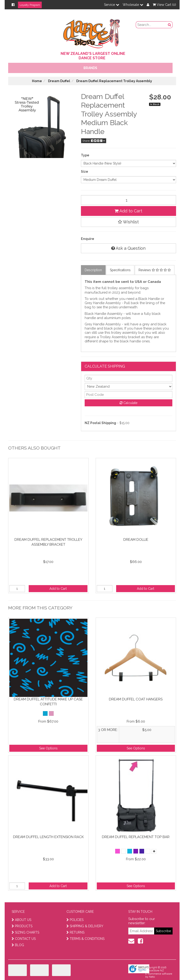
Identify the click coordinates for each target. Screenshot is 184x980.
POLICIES (75, 920)
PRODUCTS (22, 926)
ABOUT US (21, 920)
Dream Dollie (136, 540)
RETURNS (75, 932)
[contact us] (131, 941)
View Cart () (164, 5)
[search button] (170, 25)
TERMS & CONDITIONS (85, 939)
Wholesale (133, 5)
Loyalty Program (30, 5)
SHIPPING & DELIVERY (85, 926)
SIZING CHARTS (25, 932)
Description (93, 270)
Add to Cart (128, 211)
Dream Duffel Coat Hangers (136, 699)
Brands (90, 68)
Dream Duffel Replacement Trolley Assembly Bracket (48, 542)
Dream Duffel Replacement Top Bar (136, 837)
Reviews (155, 270)
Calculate (128, 403)
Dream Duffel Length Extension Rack (48, 837)
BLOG (18, 945)
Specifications (120, 270)
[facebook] (140, 941)
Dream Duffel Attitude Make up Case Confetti (48, 702)
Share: (94, 141)
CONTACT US (24, 939)
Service (112, 5)
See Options (48, 748)
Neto (152, 977)
